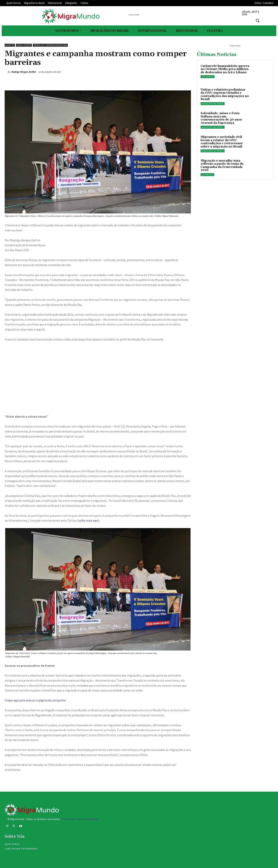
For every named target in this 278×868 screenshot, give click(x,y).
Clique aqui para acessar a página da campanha (35, 700)
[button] (258, 20)
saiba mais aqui (88, 520)
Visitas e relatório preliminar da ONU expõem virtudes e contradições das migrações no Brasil (225, 95)
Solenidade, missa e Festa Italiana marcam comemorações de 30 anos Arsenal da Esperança (221, 118)
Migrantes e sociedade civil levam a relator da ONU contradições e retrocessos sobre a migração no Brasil (222, 142)
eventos (10, 45)
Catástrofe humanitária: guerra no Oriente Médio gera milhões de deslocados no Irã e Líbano (225, 69)
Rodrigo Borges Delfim (23, 72)
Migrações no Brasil (213, 104)
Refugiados (208, 77)
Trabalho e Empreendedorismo (50, 45)
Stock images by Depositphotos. (80, 819)
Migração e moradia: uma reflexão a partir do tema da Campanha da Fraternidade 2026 (222, 166)
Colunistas (207, 175)
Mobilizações (24, 45)
